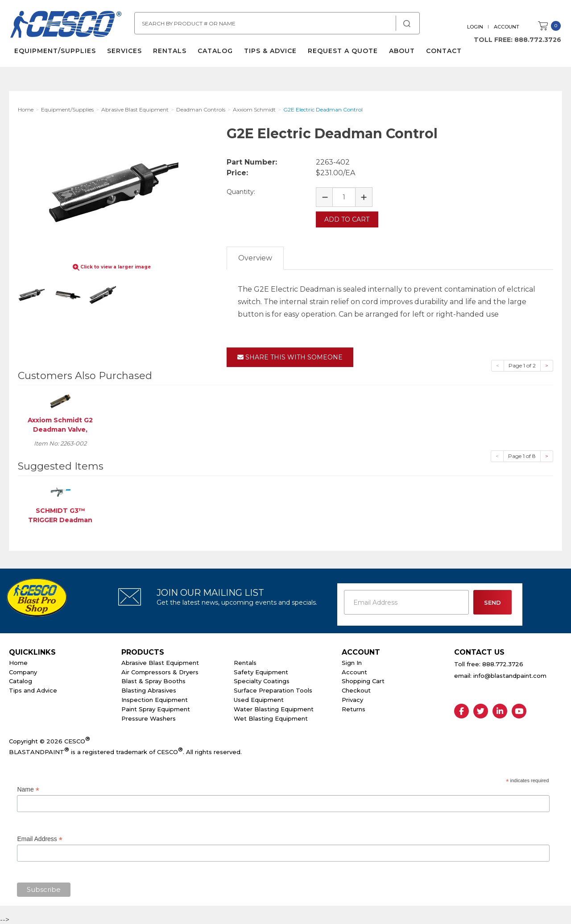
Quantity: (241, 192)
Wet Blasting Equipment (271, 717)
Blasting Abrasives (149, 689)
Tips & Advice (269, 54)
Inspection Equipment (155, 698)
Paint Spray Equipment (156, 708)
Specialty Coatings (262, 680)
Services (124, 54)
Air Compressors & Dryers (160, 670)
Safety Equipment (261, 670)
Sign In (352, 661)
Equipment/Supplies (54, 54)
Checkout (356, 689)
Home (18, 661)
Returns (354, 708)
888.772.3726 (539, 40)
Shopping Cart (363, 680)
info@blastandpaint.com (510, 674)
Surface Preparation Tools (273, 689)
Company (23, 670)
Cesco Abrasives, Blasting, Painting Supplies (67, 26)
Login (476, 27)
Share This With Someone (290, 356)
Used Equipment (259, 698)
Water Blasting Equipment (274, 708)
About (401, 54)
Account (507, 27)
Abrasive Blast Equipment (160, 661)
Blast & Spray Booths (153, 680)
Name (28, 788)
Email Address (40, 837)
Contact (443, 54)
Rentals (169, 54)
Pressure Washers (149, 717)
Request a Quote (342, 54)
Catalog (214, 54)
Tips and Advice (33, 689)
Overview (255, 257)
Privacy (352, 698)
